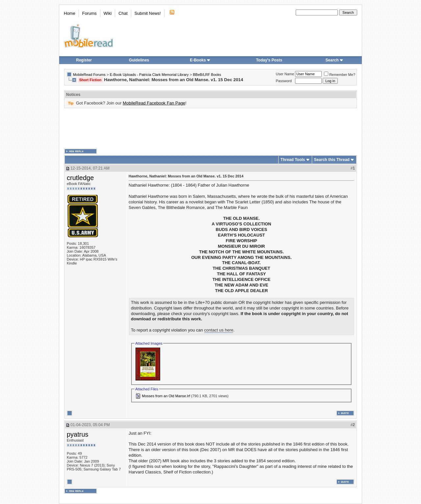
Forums (89, 13)
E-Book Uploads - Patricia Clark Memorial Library (149, 75)
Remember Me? (340, 75)
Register (84, 60)
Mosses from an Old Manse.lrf (166, 396)
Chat (123, 13)
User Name (285, 74)
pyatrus (78, 434)
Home (70, 13)
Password (284, 81)
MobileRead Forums (89, 75)
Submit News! (148, 13)
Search (334, 60)
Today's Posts (269, 60)
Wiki (108, 13)
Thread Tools (293, 160)
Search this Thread (332, 160)
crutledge (80, 178)
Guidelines (139, 60)
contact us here (219, 330)
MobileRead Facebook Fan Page (154, 103)
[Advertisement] (210, 128)
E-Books (200, 60)
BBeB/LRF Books (207, 75)
